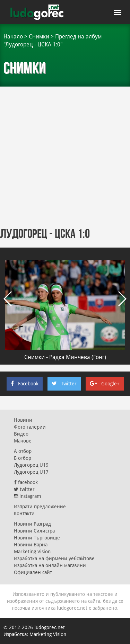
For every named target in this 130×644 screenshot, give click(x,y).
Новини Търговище (37, 538)
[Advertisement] (65, 155)
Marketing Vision (32, 552)
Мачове (23, 441)
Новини (23, 420)
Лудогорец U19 (31, 465)
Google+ (105, 384)
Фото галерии (30, 427)
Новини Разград (32, 524)
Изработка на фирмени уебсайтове (54, 558)
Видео (21, 434)
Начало (13, 37)
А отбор (23, 451)
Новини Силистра (34, 531)
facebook (26, 482)
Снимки (39, 37)
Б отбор (23, 458)
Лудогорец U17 (31, 472)
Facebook (25, 384)
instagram (28, 496)
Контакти (24, 513)
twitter (24, 489)
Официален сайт (33, 572)
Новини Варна (31, 545)
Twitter (64, 384)
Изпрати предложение (40, 507)
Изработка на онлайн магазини (50, 565)
